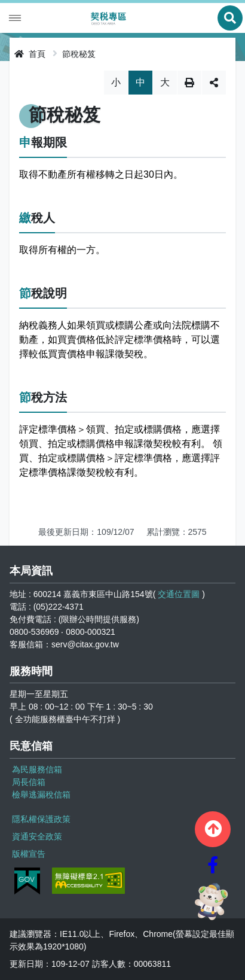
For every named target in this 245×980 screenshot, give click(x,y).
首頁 (30, 54)
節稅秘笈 (79, 54)
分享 (214, 83)
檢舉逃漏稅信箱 (41, 795)
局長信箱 (29, 782)
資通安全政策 (37, 836)
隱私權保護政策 (41, 819)
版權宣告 (29, 854)
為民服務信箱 (37, 769)
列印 (189, 83)
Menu (15, 18)
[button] (213, 829)
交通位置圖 (179, 594)
